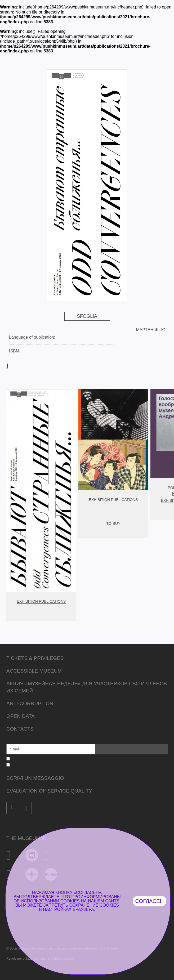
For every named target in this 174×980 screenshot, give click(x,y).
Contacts (20, 729)
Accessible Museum (34, 671)
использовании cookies (50, 901)
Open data (21, 716)
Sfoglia (87, 316)
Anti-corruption (30, 703)
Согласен (150, 901)
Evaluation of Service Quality (49, 791)
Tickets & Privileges (35, 658)
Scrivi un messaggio (35, 778)
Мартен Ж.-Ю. (151, 330)
